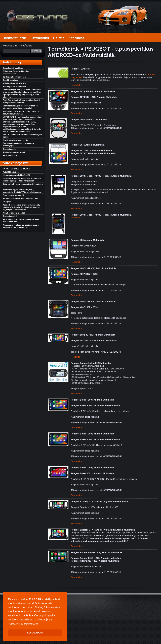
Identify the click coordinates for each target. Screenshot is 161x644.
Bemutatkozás (15, 38)
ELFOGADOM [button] (35, 633)
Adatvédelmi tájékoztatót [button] (23, 624)
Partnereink (40, 38)
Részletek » (76, 85)
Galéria (59, 38)
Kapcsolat (76, 38)
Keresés (36, 51)
